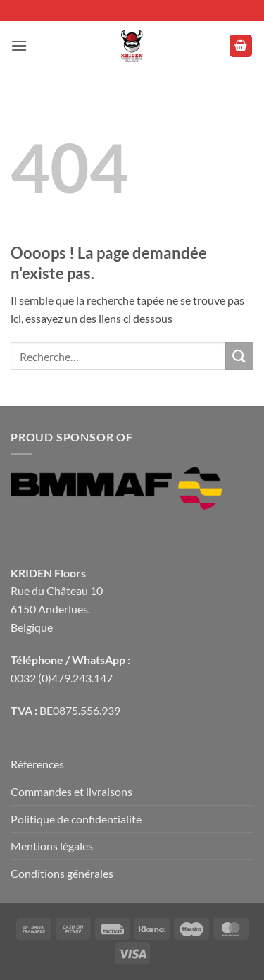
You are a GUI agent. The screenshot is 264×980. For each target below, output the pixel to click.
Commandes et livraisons (71, 791)
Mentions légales (52, 846)
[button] (19, 45)
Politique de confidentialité (76, 819)
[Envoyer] (239, 356)
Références (37, 764)
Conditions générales (62, 873)
